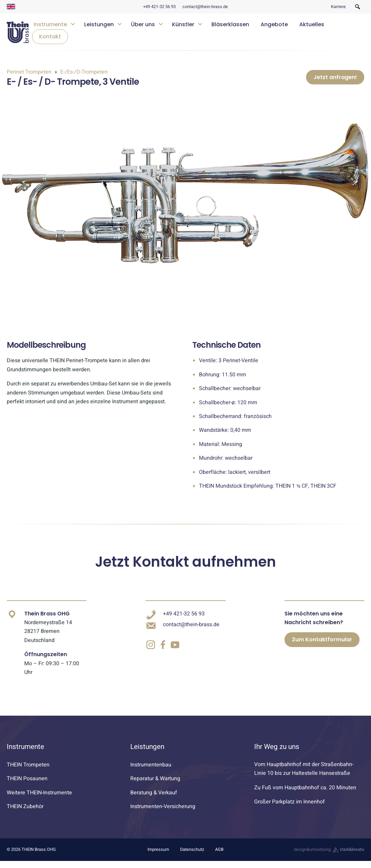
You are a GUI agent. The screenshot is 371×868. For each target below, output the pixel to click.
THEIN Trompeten (28, 772)
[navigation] (196, 32)
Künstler (183, 24)
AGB (219, 857)
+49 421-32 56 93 (159, 7)
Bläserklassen (230, 24)
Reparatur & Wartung (155, 786)
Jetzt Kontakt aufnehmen (185, 569)
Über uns (143, 24)
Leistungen (99, 24)
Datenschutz (192, 857)
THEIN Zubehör (25, 814)
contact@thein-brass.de (205, 7)
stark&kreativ (348, 857)
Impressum (158, 857)
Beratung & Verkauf (154, 800)
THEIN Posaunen (27, 786)
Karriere (338, 7)
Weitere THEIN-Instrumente (39, 800)
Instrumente (50, 24)
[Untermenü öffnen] (73, 23)
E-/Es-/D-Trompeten (83, 72)
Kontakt (50, 36)
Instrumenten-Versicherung (163, 814)
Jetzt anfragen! (335, 81)
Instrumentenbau (151, 772)
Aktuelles (312, 24)
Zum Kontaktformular (322, 647)
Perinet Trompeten (30, 72)
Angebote (274, 24)
